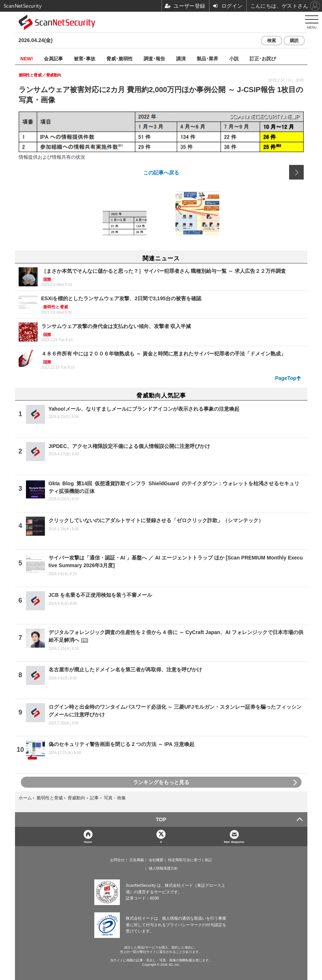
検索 (272, 41)
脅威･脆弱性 (120, 58)
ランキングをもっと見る (161, 782)
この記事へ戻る (161, 172)
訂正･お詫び (263, 58)
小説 (234, 58)
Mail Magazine (234, 842)
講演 (181, 58)
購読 (294, 41)
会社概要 (156, 860)
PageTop (285, 378)
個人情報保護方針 (163, 868)
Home (88, 842)
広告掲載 (137, 860)
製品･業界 (207, 58)
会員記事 (53, 58)
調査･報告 (154, 58)
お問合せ (117, 860)
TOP (161, 819)
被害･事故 (85, 58)
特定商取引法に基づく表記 (190, 860)
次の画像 (296, 172)
